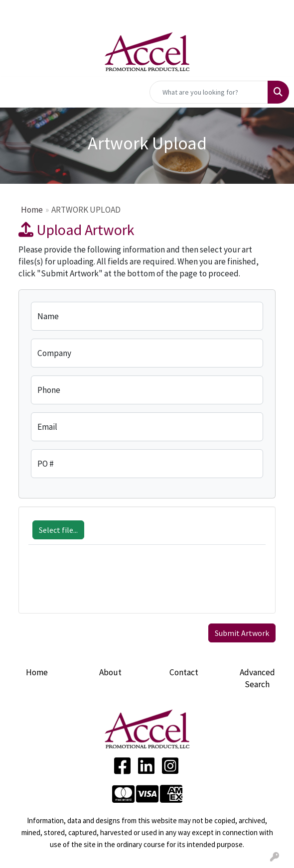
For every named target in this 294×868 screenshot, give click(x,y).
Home (32, 210)
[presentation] (104, 584)
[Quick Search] (209, 92)
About (110, 672)
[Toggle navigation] (15, 92)
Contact (184, 672)
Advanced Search (257, 678)
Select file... (58, 530)
